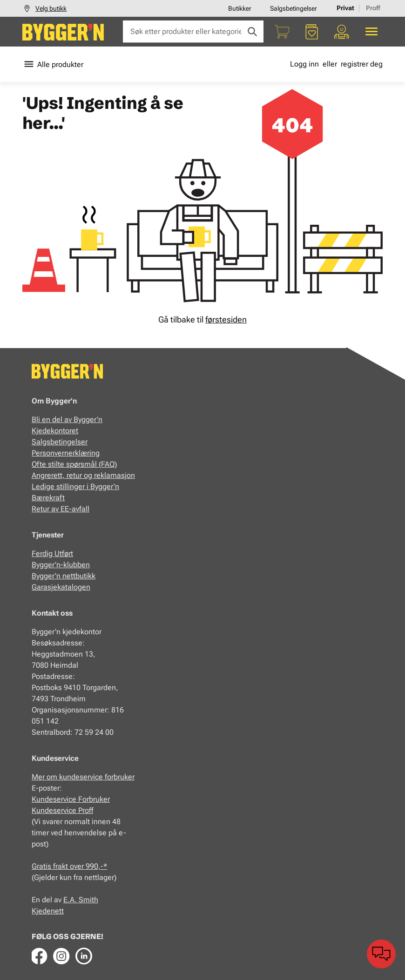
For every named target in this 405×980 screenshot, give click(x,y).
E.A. (71, 900)
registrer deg (362, 64)
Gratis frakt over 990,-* (69, 866)
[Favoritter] (312, 32)
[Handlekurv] (282, 32)
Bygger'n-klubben (61, 565)
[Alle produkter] (371, 32)
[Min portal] (342, 32)
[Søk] (252, 32)
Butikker (240, 8)
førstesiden (226, 319)
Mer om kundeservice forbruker (83, 777)
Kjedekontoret (55, 431)
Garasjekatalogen (61, 587)
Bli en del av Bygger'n (67, 420)
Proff (373, 8)
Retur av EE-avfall (61, 509)
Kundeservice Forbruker (71, 799)
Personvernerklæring (66, 453)
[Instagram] (61, 956)
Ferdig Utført (52, 554)
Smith (88, 900)
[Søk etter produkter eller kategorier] (193, 32)
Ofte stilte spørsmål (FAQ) (74, 464)
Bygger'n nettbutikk (64, 576)
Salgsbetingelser (294, 8)
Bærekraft (48, 498)
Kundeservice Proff (62, 810)
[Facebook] (39, 956)
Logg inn (304, 64)
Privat (345, 8)
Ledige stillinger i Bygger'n (75, 487)
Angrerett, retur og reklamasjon (83, 475)
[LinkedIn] (84, 956)
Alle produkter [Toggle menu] (53, 64)
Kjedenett (48, 911)
